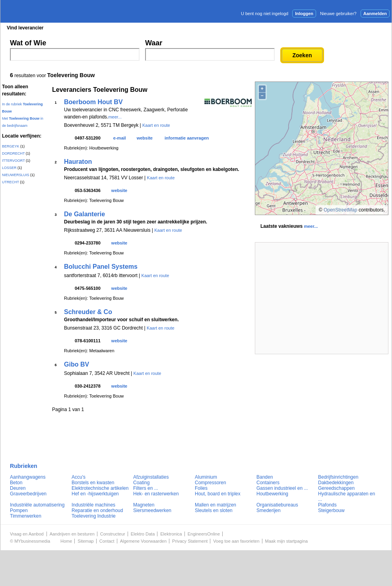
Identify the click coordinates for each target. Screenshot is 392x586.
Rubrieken (24, 466)
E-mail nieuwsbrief (257, 27)
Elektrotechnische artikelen (100, 488)
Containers (268, 483)
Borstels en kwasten (93, 483)
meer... (115, 117)
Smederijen (269, 510)
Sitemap (85, 541)
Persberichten (194, 28)
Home (66, 541)
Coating (141, 483)
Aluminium (206, 477)
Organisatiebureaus (277, 505)
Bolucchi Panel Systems (101, 267)
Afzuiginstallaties (151, 477)
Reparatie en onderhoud (97, 510)
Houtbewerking (272, 494)
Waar (154, 43)
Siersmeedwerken (152, 510)
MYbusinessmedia (32, 541)
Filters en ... (146, 488)
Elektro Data (143, 534)
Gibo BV (77, 364)
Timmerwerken (26, 516)
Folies (201, 488)
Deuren (18, 488)
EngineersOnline (204, 534)
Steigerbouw (331, 510)
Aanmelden (375, 14)
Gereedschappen (336, 488)
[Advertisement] (322, 298)
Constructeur (113, 534)
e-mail (120, 138)
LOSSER (9, 168)
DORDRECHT (13, 153)
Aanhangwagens (28, 477)
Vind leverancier (25, 28)
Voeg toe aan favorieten (236, 541)
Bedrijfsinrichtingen (338, 477)
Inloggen (304, 14)
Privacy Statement (190, 541)
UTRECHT (11, 182)
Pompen (19, 510)
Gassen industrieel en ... (282, 488)
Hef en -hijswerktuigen (95, 494)
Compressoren (211, 483)
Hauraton (78, 162)
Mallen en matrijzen (215, 505)
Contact (107, 541)
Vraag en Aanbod (27, 534)
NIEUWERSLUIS (16, 175)
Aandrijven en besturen (72, 534)
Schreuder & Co (88, 312)
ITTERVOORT (14, 161)
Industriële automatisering (37, 505)
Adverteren (306, 27)
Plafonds (327, 505)
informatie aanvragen (187, 138)
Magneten (144, 505)
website (145, 138)
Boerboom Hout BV (93, 102)
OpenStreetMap (341, 210)
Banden (265, 477)
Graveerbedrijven (28, 494)
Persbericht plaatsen (362, 27)
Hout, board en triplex (218, 494)
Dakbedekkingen (336, 483)
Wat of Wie (28, 43)
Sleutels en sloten (214, 510)
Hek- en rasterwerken (156, 494)
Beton (16, 483)
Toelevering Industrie (94, 516)
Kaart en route (156, 125)
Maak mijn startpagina (287, 541)
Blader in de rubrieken (82, 28)
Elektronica (171, 534)
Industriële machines (93, 505)
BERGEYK (11, 146)
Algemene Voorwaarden (143, 541)
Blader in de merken (143, 28)
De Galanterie (84, 214)
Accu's (79, 477)
